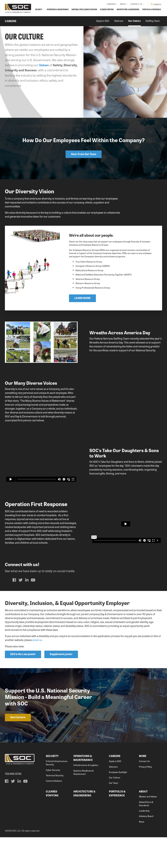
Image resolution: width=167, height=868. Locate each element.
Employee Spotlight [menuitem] (118, 803)
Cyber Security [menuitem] (53, 801)
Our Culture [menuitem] (134, 32)
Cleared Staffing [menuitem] (120, 11)
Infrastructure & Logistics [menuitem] (86, 796)
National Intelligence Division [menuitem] (93, 11)
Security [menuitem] (39, 11)
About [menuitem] (116, 5)
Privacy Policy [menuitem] (145, 797)
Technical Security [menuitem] (55, 806)
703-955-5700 (13, 805)
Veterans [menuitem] (119, 32)
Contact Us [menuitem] (132, 5)
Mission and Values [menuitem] (148, 827)
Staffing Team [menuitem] (153, 32)
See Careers (18, 748)
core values (37, 420)
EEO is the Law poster (23, 685)
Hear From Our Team (84, 165)
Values (44, 76)
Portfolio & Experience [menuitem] (97, 21)
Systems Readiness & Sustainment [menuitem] (83, 803)
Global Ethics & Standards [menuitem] (146, 834)
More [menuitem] (143, 787)
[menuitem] (14, 611)
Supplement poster (61, 685)
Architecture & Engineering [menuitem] (145, 11)
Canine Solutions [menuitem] (54, 811)
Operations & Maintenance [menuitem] (61, 11)
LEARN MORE (84, 327)
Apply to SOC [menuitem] (103, 32)
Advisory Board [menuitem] (146, 847)
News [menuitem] (142, 852)
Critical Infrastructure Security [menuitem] (57, 793)
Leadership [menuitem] (144, 841)
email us (37, 671)
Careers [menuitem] (102, 5)
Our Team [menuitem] (114, 814)
